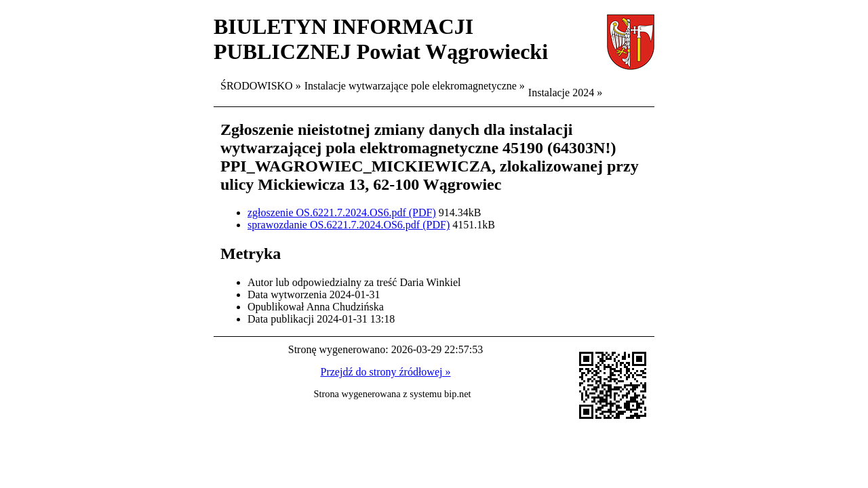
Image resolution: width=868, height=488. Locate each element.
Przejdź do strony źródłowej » (386, 372)
